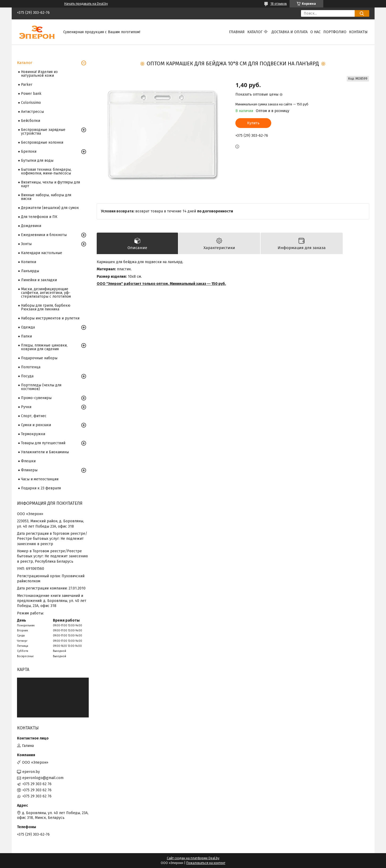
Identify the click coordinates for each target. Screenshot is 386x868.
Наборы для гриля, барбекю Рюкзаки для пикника (46, 307)
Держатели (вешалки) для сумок (50, 208)
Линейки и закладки (39, 280)
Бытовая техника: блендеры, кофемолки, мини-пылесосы (46, 171)
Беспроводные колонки (42, 142)
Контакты (358, 32)
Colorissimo (31, 103)
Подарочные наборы (39, 358)
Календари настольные (42, 253)
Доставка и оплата (290, 32)
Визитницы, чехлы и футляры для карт (50, 184)
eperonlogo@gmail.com (43, 778)
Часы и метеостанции (40, 479)
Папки (26, 336)
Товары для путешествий (43, 443)
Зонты (26, 244)
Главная (237, 32)
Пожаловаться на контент (206, 863)
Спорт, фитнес (34, 416)
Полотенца (31, 367)
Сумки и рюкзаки (36, 425)
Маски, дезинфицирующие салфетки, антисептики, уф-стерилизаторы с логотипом (46, 293)
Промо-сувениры (36, 398)
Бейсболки (31, 121)
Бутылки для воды (37, 161)
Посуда (27, 376)
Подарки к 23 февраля (41, 488)
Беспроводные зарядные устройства (43, 132)
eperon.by (31, 772)
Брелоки (29, 151)
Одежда (28, 327)
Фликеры (29, 470)
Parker (27, 85)
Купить (253, 123)
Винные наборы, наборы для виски (46, 197)
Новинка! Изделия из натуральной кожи (39, 74)
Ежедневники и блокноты (44, 235)
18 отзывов (279, 4)
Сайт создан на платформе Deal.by (193, 858)
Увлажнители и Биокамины (45, 452)
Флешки (28, 461)
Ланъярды (30, 271)
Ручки (26, 407)
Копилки (29, 262)
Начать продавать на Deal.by (86, 4)
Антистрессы (32, 112)
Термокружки (33, 434)
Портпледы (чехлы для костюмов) (41, 387)
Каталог (255, 32)
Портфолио (335, 32)
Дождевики (31, 226)
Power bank (31, 94)
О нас (315, 32)
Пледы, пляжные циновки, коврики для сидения (44, 347)
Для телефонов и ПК (39, 217)
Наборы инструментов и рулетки (50, 318)
